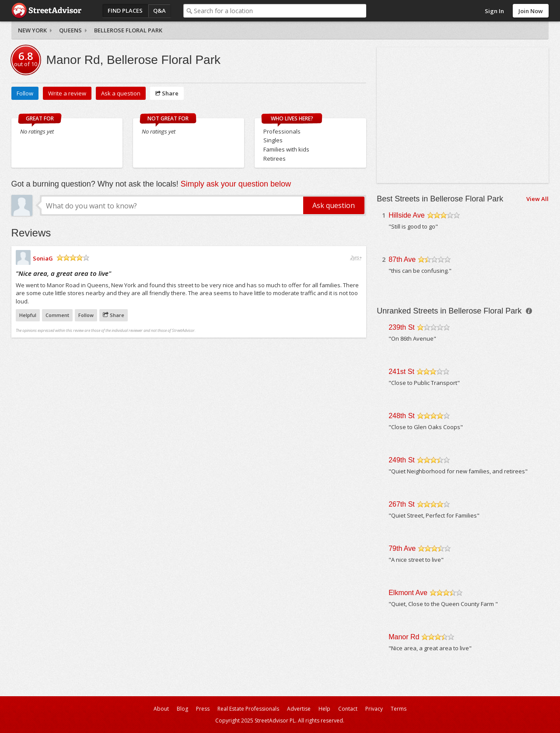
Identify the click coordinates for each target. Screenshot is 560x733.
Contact (348, 709)
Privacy (374, 709)
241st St (401, 372)
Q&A (159, 11)
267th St (402, 504)
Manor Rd (404, 637)
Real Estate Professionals (248, 709)
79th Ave (402, 548)
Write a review (67, 93)
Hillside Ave (406, 215)
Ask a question (121, 93)
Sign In (494, 11)
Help (324, 709)
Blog (182, 709)
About (161, 709)
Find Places (125, 11)
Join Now (531, 11)
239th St (402, 327)
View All (537, 199)
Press (203, 709)
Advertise (299, 709)
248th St (402, 416)
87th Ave (402, 259)
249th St (402, 460)
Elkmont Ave (408, 593)
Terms (399, 709)
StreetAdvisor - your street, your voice (46, 11)
